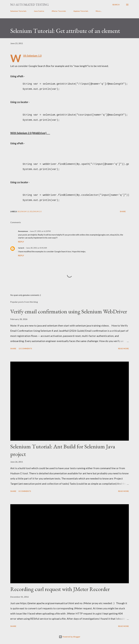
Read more (123, 349)
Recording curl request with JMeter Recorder (60, 589)
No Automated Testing (30, 5)
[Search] (116, 5)
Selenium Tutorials (18, 11)
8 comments (25, 491)
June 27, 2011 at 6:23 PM (40, 231)
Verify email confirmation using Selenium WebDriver (69, 311)
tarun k (21, 248)
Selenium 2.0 (36, 211)
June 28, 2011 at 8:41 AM (37, 248)
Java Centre (39, 11)
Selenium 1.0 (23, 211)
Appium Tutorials (81, 11)
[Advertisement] (57, 152)
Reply (21, 242)
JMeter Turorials (59, 11)
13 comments (25, 349)
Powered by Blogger (70, 637)
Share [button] (123, 211)
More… (99, 11)
